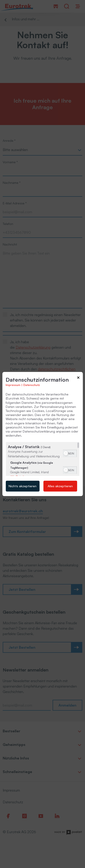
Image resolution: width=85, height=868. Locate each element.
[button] (66, 453)
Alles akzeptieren (60, 486)
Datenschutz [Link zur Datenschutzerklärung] (32, 385)
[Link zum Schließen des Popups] (78, 378)
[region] (42, 459)
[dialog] (42, 434)
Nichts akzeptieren (23, 486)
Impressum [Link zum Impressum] (13, 385)
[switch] (70, 453)
